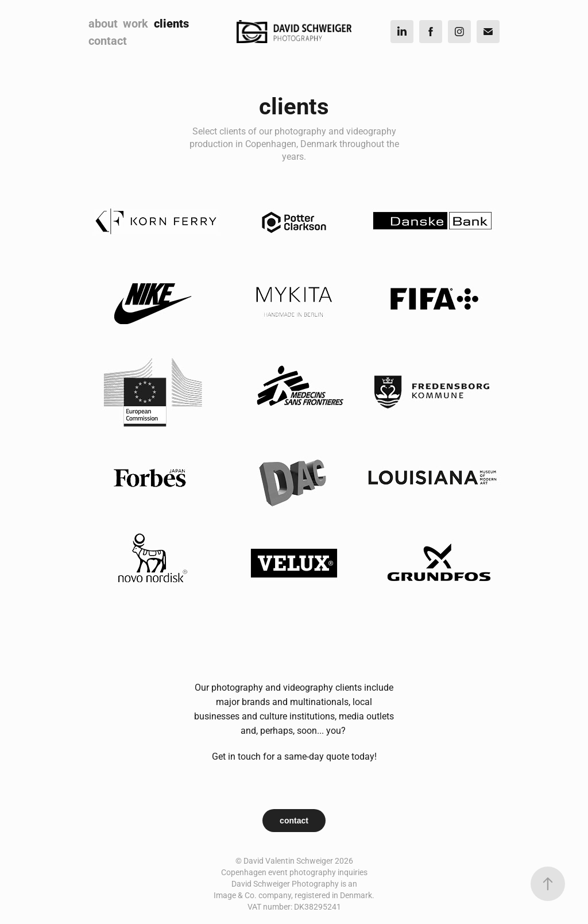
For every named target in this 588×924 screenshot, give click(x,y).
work (136, 23)
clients (171, 23)
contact (108, 40)
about (103, 23)
